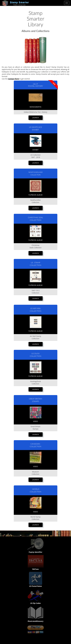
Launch (35, 118)
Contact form (13, 79)
